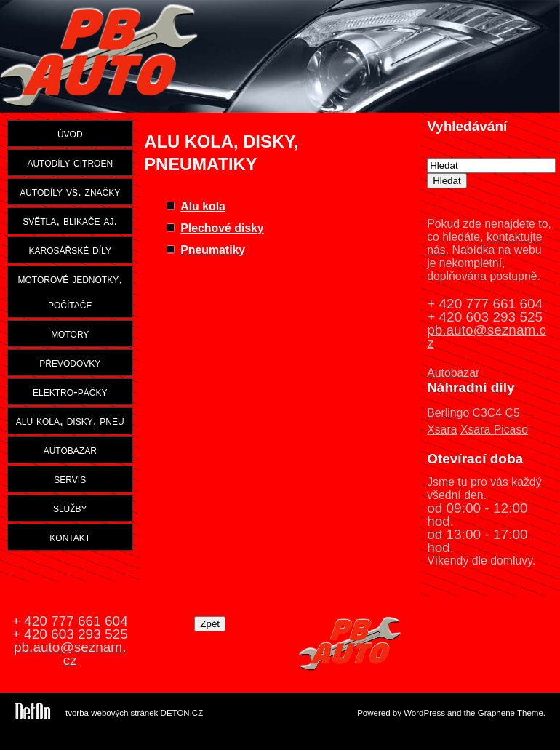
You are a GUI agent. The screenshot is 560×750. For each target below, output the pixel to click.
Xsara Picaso (494, 430)
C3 (480, 413)
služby (70, 508)
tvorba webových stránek (112, 713)
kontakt (70, 537)
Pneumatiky (213, 250)
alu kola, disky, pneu (70, 420)
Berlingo (448, 413)
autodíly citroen (70, 162)
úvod (70, 133)
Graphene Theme (511, 713)
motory (70, 333)
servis (70, 479)
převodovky (70, 362)
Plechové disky (222, 228)
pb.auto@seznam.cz (487, 336)
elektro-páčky (70, 391)
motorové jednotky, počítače (70, 291)
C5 (512, 413)
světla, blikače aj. (70, 220)
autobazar (70, 450)
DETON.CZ (182, 713)
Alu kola (203, 206)
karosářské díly (70, 250)
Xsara (442, 430)
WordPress (424, 713)
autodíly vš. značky (70, 191)
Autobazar (453, 373)
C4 (495, 413)
